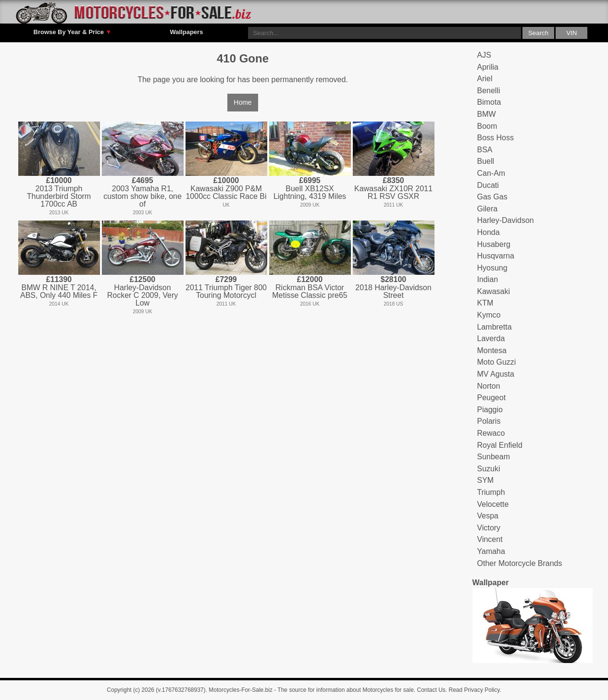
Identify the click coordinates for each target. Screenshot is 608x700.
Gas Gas (492, 197)
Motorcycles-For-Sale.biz (241, 690)
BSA (485, 150)
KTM (485, 303)
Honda (489, 232)
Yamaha (491, 551)
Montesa (492, 350)
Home (242, 102)
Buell (486, 161)
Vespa (488, 516)
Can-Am (491, 173)
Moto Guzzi (497, 362)
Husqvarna (496, 256)
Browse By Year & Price (73, 32)
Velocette (493, 504)
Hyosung (492, 268)
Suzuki (489, 469)
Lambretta (495, 327)
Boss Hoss (496, 138)
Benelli (489, 91)
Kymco (489, 315)
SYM (486, 480)
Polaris (489, 421)
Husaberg (494, 244)
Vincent (490, 539)
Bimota (489, 102)
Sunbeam (494, 457)
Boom (487, 126)
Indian (488, 279)
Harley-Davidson (506, 220)
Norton (489, 386)
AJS (484, 55)
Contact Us (431, 690)
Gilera (488, 209)
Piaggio (490, 410)
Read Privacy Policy (474, 690)
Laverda (491, 338)
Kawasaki (494, 291)
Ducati (488, 185)
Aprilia (488, 67)
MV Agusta (496, 374)
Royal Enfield (500, 445)
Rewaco (491, 433)
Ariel (485, 79)
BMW (487, 114)
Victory (489, 528)
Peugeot (492, 398)
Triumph (491, 492)
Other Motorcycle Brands (520, 563)
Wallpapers (186, 32)
